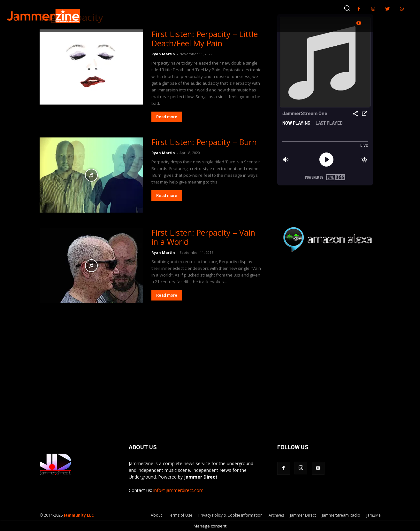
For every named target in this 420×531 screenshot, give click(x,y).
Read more (167, 117)
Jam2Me (374, 515)
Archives (276, 515)
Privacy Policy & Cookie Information (230, 515)
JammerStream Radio (341, 515)
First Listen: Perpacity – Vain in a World (203, 237)
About (156, 515)
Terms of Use (180, 515)
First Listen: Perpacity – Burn (204, 142)
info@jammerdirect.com (178, 490)
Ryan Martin (163, 54)
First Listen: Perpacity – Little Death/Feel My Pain (205, 39)
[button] (347, 8)
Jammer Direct (303, 515)
